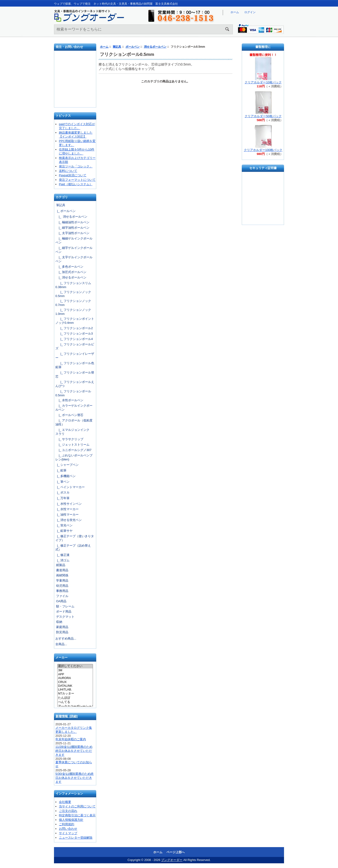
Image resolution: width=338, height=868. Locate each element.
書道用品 (62, 570)
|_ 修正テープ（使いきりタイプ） (75, 538)
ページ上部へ (176, 852)
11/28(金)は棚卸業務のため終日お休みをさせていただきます (74, 751)
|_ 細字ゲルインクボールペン (74, 250)
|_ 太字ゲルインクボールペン (74, 259)
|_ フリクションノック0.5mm (73, 294)
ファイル (62, 596)
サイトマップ (68, 833)
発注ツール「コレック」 (76, 166)
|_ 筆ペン (62, 482)
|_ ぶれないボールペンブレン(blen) (74, 457)
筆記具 (117, 47)
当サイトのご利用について (77, 806)
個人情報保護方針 (71, 820)
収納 (59, 622)
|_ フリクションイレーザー (75, 356)
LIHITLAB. (75, 690)
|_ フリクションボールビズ (75, 346)
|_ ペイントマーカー (70, 487)
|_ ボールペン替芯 (69, 415)
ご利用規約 (67, 824)
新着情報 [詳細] (67, 716)
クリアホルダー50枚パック (263, 116)
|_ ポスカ (62, 492)
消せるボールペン (155, 47)
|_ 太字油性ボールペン (72, 233)
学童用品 (62, 581)
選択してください (75, 666)
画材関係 (62, 575)
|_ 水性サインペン (69, 504)
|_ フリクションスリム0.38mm (73, 285)
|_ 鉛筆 (61, 470)
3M (75, 670)
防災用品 (62, 632)
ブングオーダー (172, 860)
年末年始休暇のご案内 (71, 739)
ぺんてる (75, 702)
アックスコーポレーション (75, 706)
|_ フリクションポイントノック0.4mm (75, 321)
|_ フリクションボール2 (74, 328)
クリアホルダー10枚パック (263, 82)
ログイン (250, 12)
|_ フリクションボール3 (74, 334)
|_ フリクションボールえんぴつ (75, 384)
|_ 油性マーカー (67, 515)
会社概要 (65, 802)
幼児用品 (62, 586)
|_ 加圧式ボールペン (71, 272)
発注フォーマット (75, 64)
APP (75, 674)
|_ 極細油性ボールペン (72, 222)
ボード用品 (64, 611)
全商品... (61, 644)
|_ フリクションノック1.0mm (73, 312)
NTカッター (75, 694)
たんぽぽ (75, 698)
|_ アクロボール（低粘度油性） (74, 422)
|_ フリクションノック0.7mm (73, 303)
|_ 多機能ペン (65, 476)
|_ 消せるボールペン (71, 217)
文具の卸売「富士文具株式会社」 (75, 96)
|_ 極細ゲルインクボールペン (74, 240)
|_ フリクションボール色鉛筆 (75, 365)
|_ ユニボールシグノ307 (73, 450)
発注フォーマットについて (77, 180)
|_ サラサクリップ (69, 439)
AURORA (75, 678)
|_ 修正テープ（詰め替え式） (73, 548)
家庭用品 (62, 627)
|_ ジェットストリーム (72, 445)
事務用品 (62, 591)
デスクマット (65, 617)
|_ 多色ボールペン (69, 267)
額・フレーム (65, 606)
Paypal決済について (73, 175)
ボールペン (133, 47)
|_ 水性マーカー (67, 509)
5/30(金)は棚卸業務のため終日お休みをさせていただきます (75, 778)
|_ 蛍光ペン (64, 525)
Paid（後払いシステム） (76, 184)
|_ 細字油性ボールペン (72, 228)
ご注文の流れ (68, 811)
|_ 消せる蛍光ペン (69, 520)
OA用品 (61, 601)
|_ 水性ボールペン (69, 400)
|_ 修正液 (62, 555)
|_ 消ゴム (62, 560)
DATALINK (75, 686)
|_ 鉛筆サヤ (64, 531)
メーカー (61, 658)
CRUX (75, 682)
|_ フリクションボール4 (74, 339)
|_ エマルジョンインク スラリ (74, 432)
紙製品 (61, 565)
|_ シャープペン (67, 465)
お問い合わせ (75, 81)
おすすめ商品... (66, 638)
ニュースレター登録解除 (76, 838)
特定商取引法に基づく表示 (77, 815)
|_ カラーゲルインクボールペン (74, 408)
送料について (68, 171)
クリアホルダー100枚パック (263, 150)
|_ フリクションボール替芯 (75, 374)
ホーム (235, 12)
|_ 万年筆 (62, 498)
